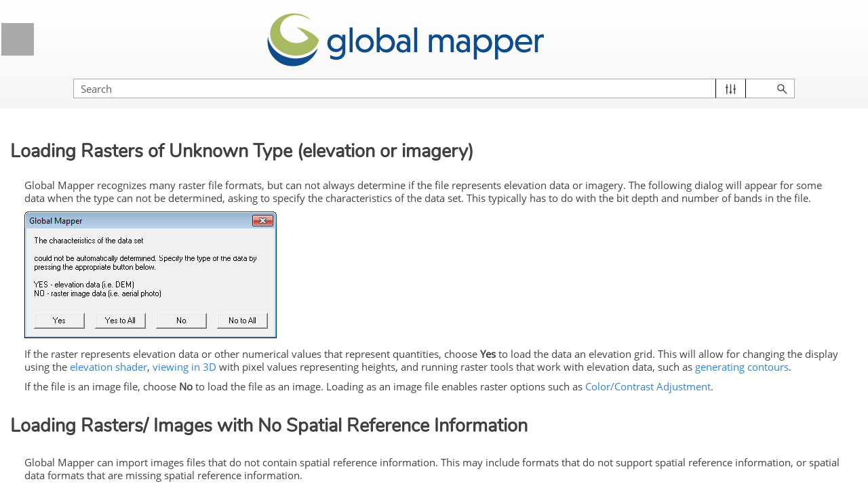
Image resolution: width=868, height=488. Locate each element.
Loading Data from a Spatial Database (117, 184)
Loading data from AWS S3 (115, 375)
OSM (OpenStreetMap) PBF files (117, 276)
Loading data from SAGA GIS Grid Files (120, 408)
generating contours (633, 383)
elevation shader (589, 369)
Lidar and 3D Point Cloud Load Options (123, 93)
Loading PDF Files (96, 125)
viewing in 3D (665, 369)
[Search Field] (722, 75)
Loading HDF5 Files (99, 218)
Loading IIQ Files (93, 243)
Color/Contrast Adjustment (315, 417)
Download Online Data (131, 309)
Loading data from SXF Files (118, 442)
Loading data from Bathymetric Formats (123, 342)
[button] (794, 75)
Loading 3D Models (98, 151)
